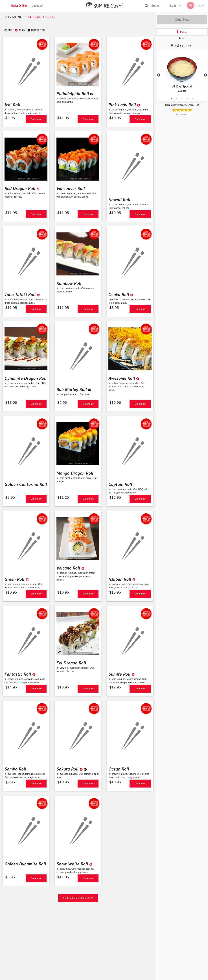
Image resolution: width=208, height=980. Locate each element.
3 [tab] (182, 99)
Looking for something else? (78, 911)
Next (205, 75)
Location (37, 6)
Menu (95, 932)
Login (174, 6)
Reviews (126, 932)
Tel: (163, 941)
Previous (159, 75)
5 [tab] (193, 99)
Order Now (182, 20)
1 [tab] (171, 99)
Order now (36, 121)
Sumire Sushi (27, 927)
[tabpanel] (182, 75)
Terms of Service (110, 977)
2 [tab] (177, 99)
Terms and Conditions (133, 936)
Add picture (42, 44)
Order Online (19, 6)
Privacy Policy (129, 941)
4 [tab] (187, 99)
